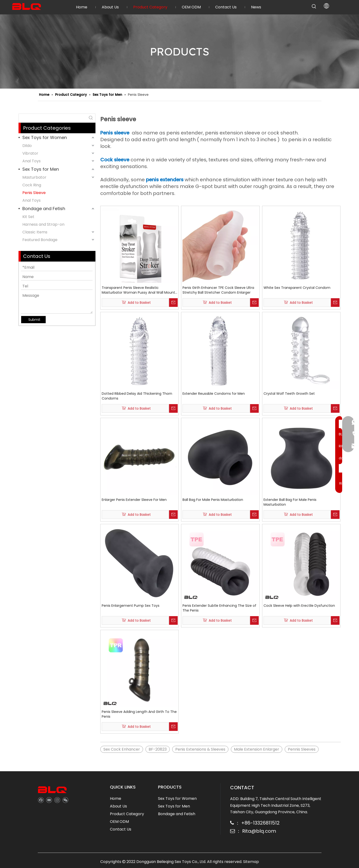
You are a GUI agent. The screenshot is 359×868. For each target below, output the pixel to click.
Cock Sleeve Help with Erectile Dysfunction (299, 606)
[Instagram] (57, 800)
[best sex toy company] (52, 790)
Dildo (27, 146)
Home (116, 798)
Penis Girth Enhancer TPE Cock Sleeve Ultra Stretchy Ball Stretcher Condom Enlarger (218, 290)
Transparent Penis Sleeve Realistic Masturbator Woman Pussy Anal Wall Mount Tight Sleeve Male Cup (138, 290)
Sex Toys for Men (41, 169)
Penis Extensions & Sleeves (200, 749)
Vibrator (30, 153)
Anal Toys (31, 161)
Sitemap (251, 862)
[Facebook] (41, 800)
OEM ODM (119, 822)
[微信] (65, 800)
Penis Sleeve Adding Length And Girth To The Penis (139, 714)
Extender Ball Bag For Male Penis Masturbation (290, 502)
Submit (34, 320)
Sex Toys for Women (45, 137)
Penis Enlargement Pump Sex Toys (131, 606)
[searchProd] (53, 118)
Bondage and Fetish (44, 209)
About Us (118, 806)
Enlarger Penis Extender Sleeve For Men (134, 500)
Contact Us (121, 829)
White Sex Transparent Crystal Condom (297, 288)
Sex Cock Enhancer (122, 749)
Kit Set (28, 217)
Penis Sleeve (34, 193)
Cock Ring (32, 185)
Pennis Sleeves (302, 749)
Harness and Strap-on (43, 224)
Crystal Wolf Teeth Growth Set (289, 394)
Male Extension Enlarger (257, 749)
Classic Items (35, 232)
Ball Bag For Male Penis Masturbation (213, 500)
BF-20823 (158, 749)
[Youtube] (49, 800)
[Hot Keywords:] (314, 6)
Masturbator (34, 177)
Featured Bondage (40, 240)
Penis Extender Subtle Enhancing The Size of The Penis (219, 608)
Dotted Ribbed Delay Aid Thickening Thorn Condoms (137, 396)
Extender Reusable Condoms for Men (214, 394)
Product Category (127, 814)
